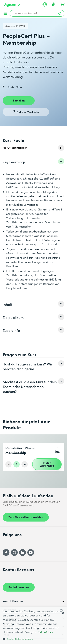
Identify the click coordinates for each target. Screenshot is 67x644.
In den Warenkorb (47, 464)
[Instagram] (14, 552)
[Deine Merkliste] (54, 4)
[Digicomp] (12, 5)
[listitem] (33, 162)
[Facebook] (6, 552)
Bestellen (19, 100)
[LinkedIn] (23, 552)
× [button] (63, 613)
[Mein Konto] (45, 4)
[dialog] (33, 625)
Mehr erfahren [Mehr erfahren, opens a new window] (45, 632)
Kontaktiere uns (19, 587)
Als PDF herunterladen (15, 148)
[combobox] (62, 611)
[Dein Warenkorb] (63, 4)
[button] (33, 639)
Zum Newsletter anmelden (26, 517)
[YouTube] (31, 552)
